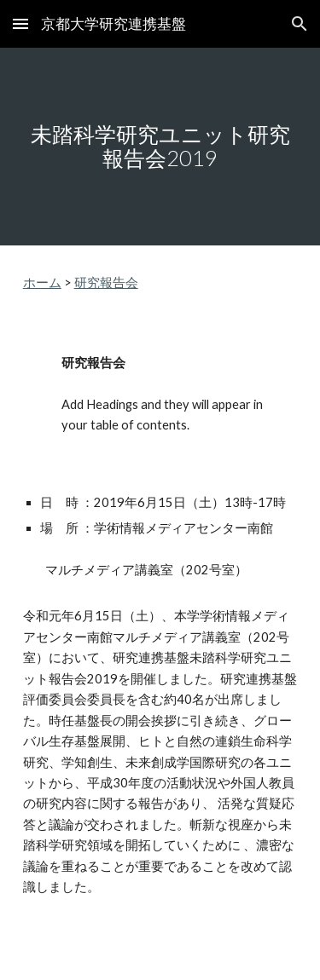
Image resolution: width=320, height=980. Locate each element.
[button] (20, 23)
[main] (160, 147)
